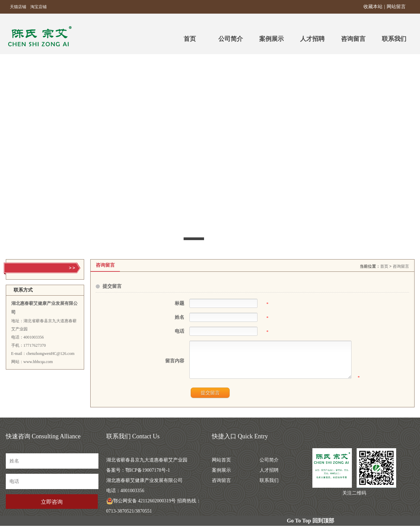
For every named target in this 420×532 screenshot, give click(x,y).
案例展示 (271, 39)
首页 (384, 266)
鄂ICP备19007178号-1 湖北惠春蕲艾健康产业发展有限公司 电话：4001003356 (144, 487)
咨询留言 (353, 39)
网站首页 (221, 466)
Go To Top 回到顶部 (310, 527)
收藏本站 (373, 7)
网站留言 (396, 7)
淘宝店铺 (36, 7)
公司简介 (231, 39)
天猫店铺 (16, 7)
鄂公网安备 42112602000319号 (141, 507)
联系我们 (394, 39)
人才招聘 (312, 39)
